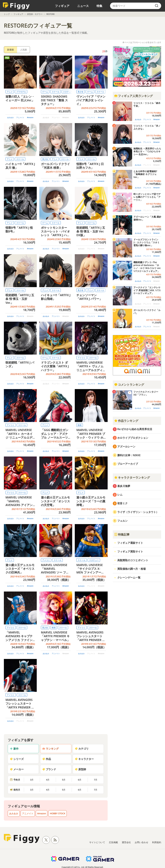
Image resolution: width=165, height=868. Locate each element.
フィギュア (62, 6)
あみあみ (10, 117)
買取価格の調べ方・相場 (131, 569)
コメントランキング (129, 385)
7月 (96, 780)
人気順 (24, 50)
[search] (157, 6)
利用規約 (157, 842)
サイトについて (97, 842)
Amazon (30, 117)
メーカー (17, 769)
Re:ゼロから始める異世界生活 (135, 429)
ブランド (49, 769)
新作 (14, 749)
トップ (7, 14)
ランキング (50, 749)
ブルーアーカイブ (128, 464)
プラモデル (21, 92)
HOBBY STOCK (58, 813)
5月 (64, 780)
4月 (48, 780)
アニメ (10, 92)
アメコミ (82, 358)
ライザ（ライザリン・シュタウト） (138, 512)
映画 (80, 425)
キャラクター (84, 759)
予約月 (15, 780)
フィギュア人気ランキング (133, 96)
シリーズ (17, 759)
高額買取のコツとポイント (133, 560)
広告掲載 (113, 842)
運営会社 (126, 842)
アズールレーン (126, 447)
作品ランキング (126, 421)
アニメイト (20, 117)
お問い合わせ (141, 842)
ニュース (83, 6)
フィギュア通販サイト (130, 543)
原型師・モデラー (35, 14)
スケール (56, 92)
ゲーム (45, 92)
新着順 (10, 50)
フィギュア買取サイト (130, 552)
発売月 (15, 790)
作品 (47, 759)
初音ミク (122, 503)
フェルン (122, 521)
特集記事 (122, 534)
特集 (99, 6)
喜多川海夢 (124, 486)
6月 (80, 780)
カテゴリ (82, 749)
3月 (32, 780)
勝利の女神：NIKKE (129, 455)
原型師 (80, 769)
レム (120, 495)
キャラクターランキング (132, 477)
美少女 (81, 92)
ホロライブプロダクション (133, 438)
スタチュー (94, 560)
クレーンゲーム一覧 (129, 577)
